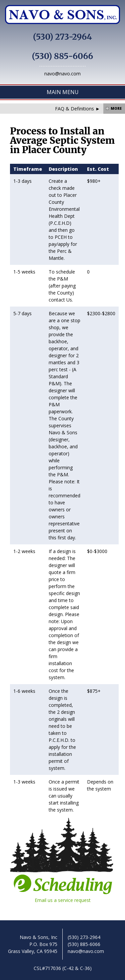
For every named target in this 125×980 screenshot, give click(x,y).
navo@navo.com (62, 74)
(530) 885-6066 (63, 56)
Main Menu (63, 92)
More (116, 108)
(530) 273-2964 (62, 37)
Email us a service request (63, 889)
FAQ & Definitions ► (77, 109)
